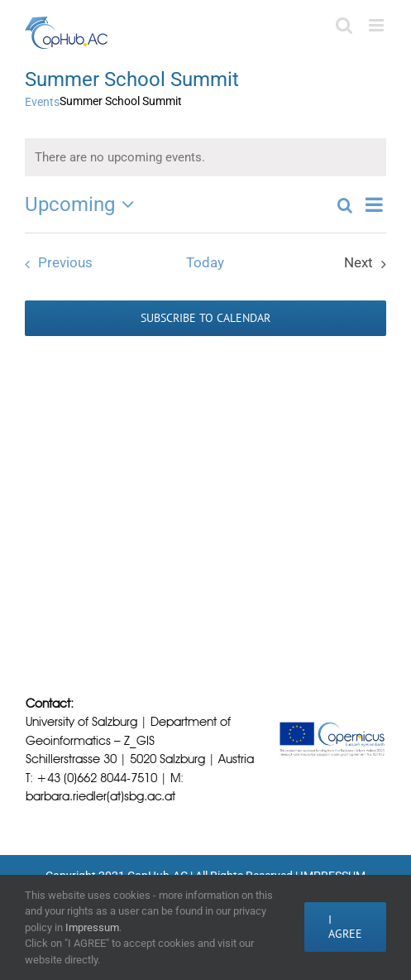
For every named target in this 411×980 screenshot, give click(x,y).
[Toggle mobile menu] (378, 25)
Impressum (92, 927)
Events (42, 102)
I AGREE (345, 927)
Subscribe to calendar (205, 318)
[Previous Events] (55, 264)
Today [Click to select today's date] (205, 263)
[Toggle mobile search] (344, 25)
